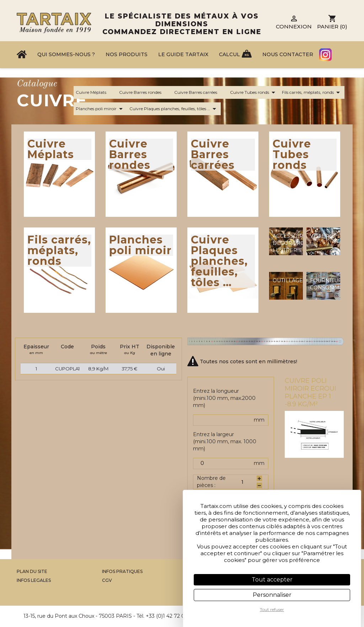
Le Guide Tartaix (183, 54)
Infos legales (34, 580)
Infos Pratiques (122, 571)
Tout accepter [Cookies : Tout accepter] (272, 580)
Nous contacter (288, 54)
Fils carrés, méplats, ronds (312, 92)
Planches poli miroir (100, 109)
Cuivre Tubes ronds (254, 92)
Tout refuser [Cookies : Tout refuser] (272, 609)
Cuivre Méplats (95, 92)
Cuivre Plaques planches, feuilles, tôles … (174, 109)
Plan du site (32, 571)
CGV (107, 580)
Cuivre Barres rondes (144, 92)
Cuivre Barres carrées (200, 92)
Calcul (229, 54)
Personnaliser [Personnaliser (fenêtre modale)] (272, 595)
